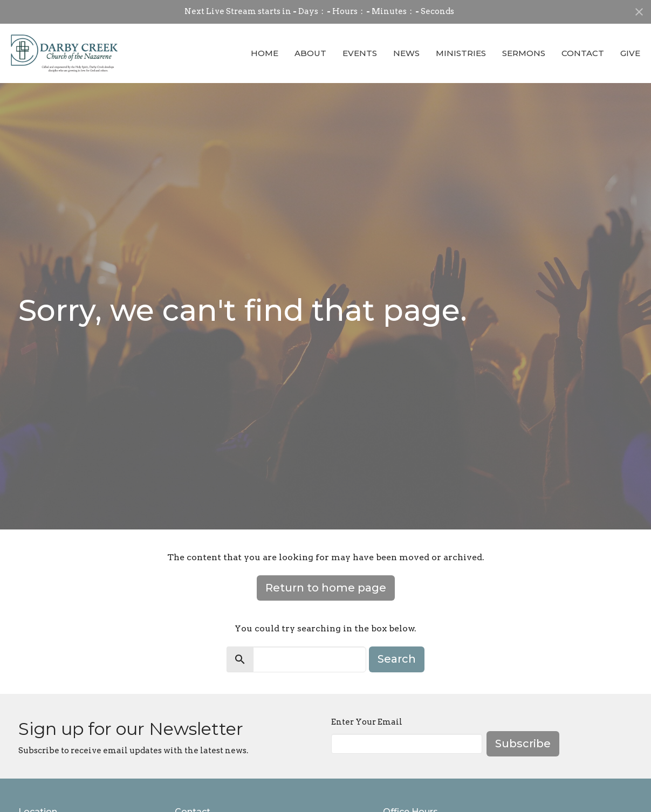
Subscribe (523, 744)
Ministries (461, 53)
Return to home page (326, 588)
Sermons (524, 53)
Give (630, 53)
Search (397, 659)
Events (360, 53)
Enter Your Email (367, 722)
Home (265, 53)
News (406, 53)
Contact (583, 53)
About (310, 53)
